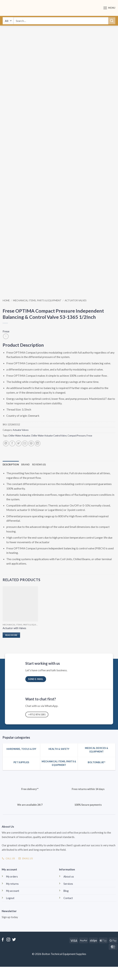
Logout (10, 898)
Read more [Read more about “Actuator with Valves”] (11, 635)
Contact (68, 898)
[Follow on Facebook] (3, 940)
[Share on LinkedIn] (38, 443)
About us (69, 877)
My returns (12, 884)
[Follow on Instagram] (8, 940)
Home (6, 300)
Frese (6, 331)
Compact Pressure (77, 436)
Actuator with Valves (14, 628)
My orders (12, 877)
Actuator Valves (76, 300)
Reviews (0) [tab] (39, 465)
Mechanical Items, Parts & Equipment (37, 300)
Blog (66, 891)
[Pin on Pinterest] (31, 443)
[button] (109, 8)
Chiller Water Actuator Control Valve (49, 436)
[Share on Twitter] (19, 443)
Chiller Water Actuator (19, 436)
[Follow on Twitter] (14, 940)
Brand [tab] (25, 465)
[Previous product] (6, 336)
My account (13, 891)
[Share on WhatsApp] (6, 443)
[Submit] (112, 21)
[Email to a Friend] (25, 443)
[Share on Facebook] (12, 443)
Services (68, 884)
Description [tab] (11, 465)
